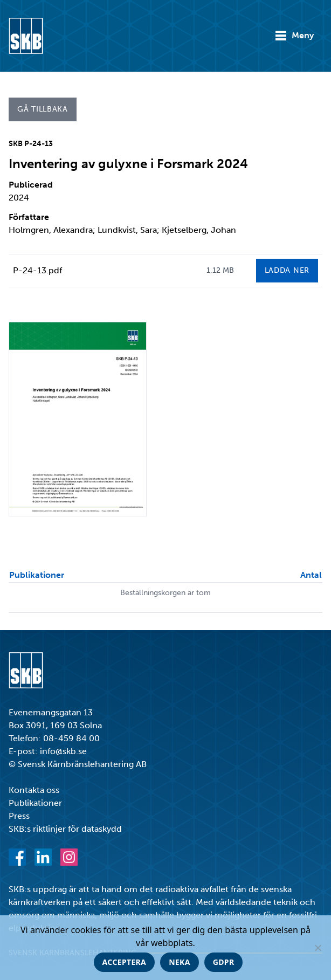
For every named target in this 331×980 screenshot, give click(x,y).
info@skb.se (63, 751)
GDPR (224, 962)
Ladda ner (287, 270)
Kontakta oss (34, 790)
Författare (29, 217)
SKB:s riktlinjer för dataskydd (65, 829)
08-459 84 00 (71, 738)
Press (19, 816)
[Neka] (318, 948)
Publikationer (35, 803)
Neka (180, 962)
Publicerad (31, 185)
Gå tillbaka (43, 109)
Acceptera (125, 962)
